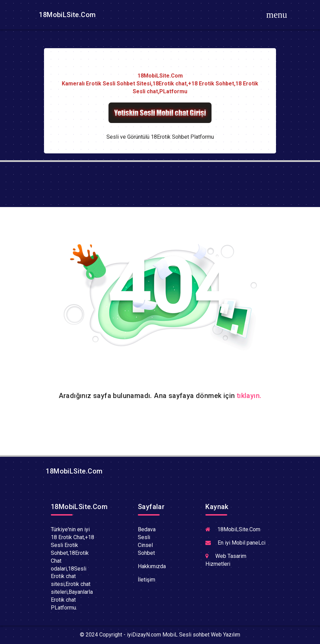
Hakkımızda (152, 566)
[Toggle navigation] (277, 15)
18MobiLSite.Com (66, 15)
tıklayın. (249, 396)
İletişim (147, 580)
